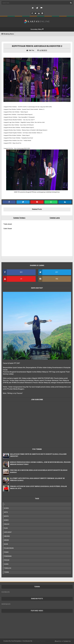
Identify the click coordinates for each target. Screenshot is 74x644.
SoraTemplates (16, 641)
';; (4, 504)
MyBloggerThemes (39, 641)
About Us (58, 641)
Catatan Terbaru (19, 218)
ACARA (6, 508)
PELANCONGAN (9, 548)
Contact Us (67, 641)
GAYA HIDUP (8, 532)
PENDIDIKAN (8, 556)
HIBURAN (7, 536)
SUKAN (6, 564)
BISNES (6, 520)
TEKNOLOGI (8, 568)
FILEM (6, 528)
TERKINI (6, 572)
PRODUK (7, 560)
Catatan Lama (55, 218)
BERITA (6, 516)
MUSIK (6, 544)
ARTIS (6, 512)
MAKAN (6, 540)
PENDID (6, 552)
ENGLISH (7, 524)
